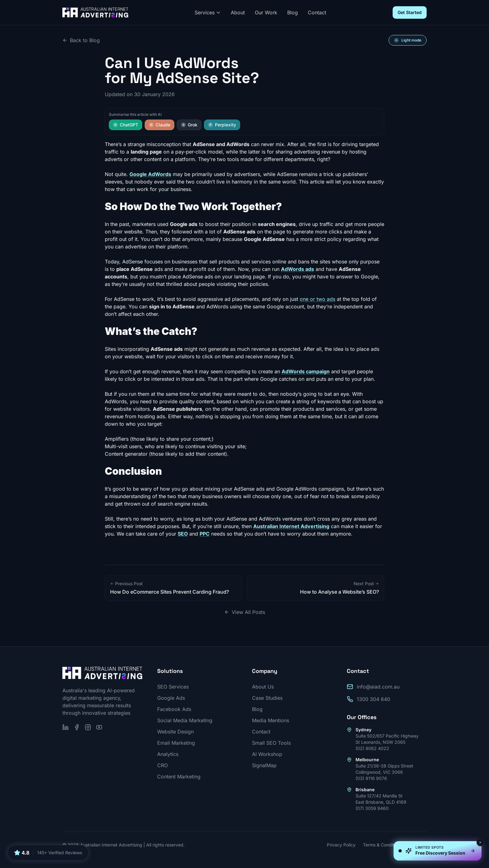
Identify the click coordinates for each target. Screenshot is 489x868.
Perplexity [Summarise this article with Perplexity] (222, 125)
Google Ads (171, 698)
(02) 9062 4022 (372, 748)
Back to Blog (81, 40)
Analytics (168, 754)
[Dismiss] (480, 842)
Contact (317, 12)
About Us (263, 687)
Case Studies (267, 698)
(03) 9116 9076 (371, 778)
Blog (293, 12)
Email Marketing (176, 743)
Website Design (175, 732)
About (238, 12)
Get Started (410, 12)
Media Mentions (271, 720)
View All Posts (245, 612)
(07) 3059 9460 (372, 808)
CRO (162, 765)
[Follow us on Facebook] (77, 727)
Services (208, 12)
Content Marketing (179, 777)
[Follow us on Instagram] (88, 727)
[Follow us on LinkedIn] (65, 727)
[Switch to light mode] (408, 40)
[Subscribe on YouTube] (99, 727)
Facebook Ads (174, 709)
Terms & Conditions (383, 845)
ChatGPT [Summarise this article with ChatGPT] (126, 125)
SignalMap (264, 765)
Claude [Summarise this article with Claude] (160, 125)
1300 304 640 (373, 699)
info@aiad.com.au (378, 687)
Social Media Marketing (185, 720)
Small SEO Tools (271, 743)
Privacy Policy (341, 845)
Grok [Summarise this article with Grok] (189, 125)
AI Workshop (267, 754)
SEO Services (173, 687)
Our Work (266, 12)
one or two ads (317, 299)
